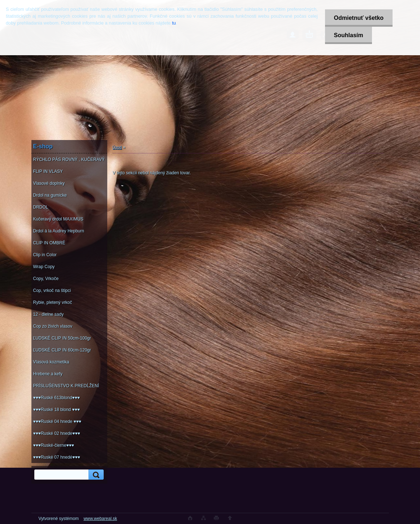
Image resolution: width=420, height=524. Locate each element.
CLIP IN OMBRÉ (49, 243)
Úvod (117, 147)
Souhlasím (349, 35)
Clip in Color (45, 255)
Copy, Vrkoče (46, 279)
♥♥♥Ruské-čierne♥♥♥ (54, 445)
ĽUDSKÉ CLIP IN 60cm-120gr (62, 350)
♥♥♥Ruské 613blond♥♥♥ (57, 398)
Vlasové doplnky (49, 183)
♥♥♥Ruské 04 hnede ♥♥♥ (57, 422)
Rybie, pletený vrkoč (53, 302)
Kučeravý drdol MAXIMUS (58, 219)
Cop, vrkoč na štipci (52, 291)
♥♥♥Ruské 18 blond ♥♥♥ (57, 410)
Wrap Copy (44, 267)
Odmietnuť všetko (359, 18)
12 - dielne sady (49, 314)
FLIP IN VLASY (48, 171)
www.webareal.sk (100, 519)
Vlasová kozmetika (51, 362)
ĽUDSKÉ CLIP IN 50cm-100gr (62, 338)
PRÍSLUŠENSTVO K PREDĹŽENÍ (66, 386)
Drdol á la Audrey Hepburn (59, 231)
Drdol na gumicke (50, 195)
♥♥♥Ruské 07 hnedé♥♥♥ (57, 457)
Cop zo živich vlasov (53, 326)
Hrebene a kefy (48, 374)
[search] (95, 475)
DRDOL (41, 207)
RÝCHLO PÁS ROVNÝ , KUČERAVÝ (69, 160)
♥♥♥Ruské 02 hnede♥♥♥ (57, 433)
